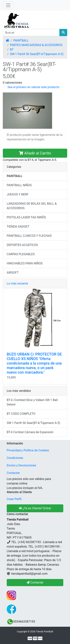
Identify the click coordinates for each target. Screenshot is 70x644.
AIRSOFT (13, 273)
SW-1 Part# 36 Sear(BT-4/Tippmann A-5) (37, 54)
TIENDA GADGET (18, 227)
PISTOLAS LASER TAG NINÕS (26, 217)
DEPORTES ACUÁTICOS (22, 245)
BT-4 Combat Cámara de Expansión (30, 432)
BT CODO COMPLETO (21, 414)
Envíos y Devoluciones (21, 465)
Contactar (13, 473)
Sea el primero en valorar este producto (33, 87)
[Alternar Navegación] (8, 5)
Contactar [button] (35, 582)
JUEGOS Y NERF (18, 194)
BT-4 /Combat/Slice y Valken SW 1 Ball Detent (32, 402)
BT (12, 50)
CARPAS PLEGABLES (21, 254)
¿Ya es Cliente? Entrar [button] (35, 508)
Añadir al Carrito (35, 153)
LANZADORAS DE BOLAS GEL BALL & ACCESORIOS (32, 206)
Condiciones (15, 458)
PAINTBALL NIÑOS (19, 185)
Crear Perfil (14, 499)
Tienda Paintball (45, 632)
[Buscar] (31, 33)
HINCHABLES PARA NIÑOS (25, 263)
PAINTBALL (21, 40)
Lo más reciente (17, 283)
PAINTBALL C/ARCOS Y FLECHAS (29, 236)
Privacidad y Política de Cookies (28, 450)
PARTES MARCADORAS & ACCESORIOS (36, 45)
